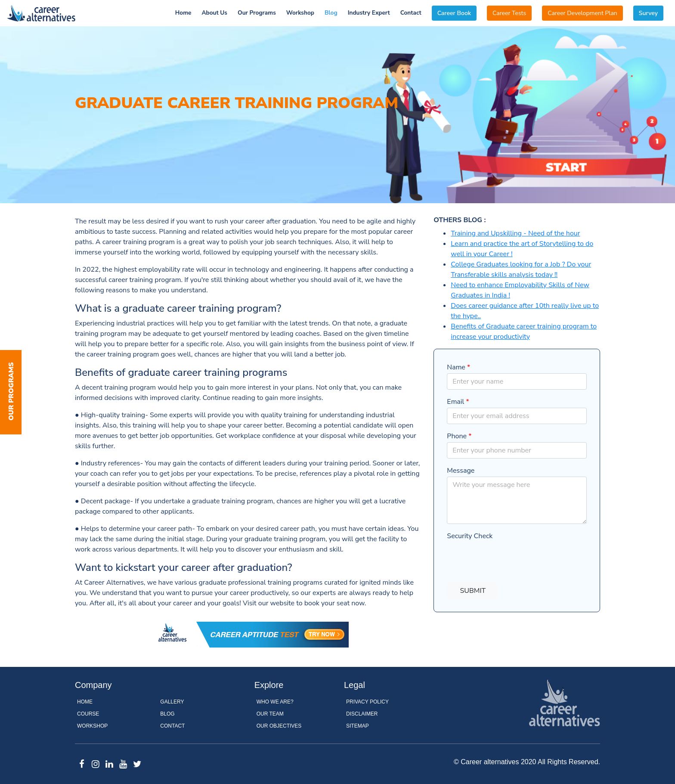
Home (183, 13)
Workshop (300, 13)
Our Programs (257, 13)
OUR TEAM (270, 714)
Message (461, 471)
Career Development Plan (582, 13)
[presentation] (512, 559)
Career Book (454, 13)
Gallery (172, 702)
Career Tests (509, 13)
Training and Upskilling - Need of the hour (515, 233)
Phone (459, 436)
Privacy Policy (367, 702)
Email (458, 402)
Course (88, 714)
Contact (411, 13)
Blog (331, 13)
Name (458, 367)
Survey (648, 13)
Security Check (470, 536)
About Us (214, 13)
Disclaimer (362, 714)
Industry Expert (369, 13)
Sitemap (358, 726)
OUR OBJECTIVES (279, 726)
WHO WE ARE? (275, 702)
